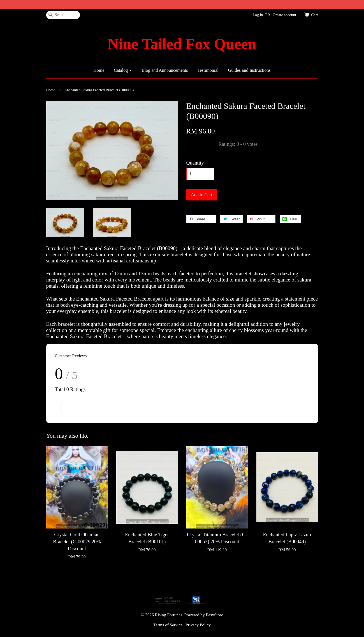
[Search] (63, 15)
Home (99, 70)
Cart (314, 15)
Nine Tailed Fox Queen (182, 44)
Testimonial (208, 70)
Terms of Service (168, 625)
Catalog (123, 70)
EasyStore (214, 615)
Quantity (195, 163)
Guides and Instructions (249, 70)
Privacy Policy (198, 625)
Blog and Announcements (165, 70)
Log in (258, 15)
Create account (284, 15)
